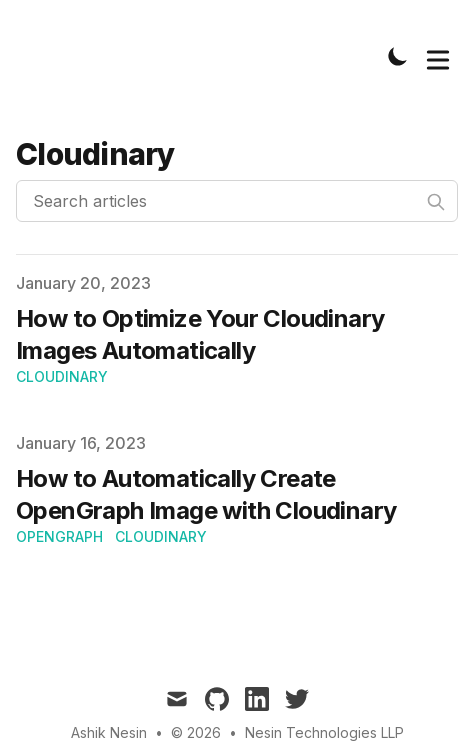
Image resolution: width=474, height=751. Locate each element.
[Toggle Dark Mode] (398, 56)
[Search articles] (237, 201)
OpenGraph (59, 536)
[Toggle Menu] (438, 56)
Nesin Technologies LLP (324, 732)
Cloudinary (62, 376)
